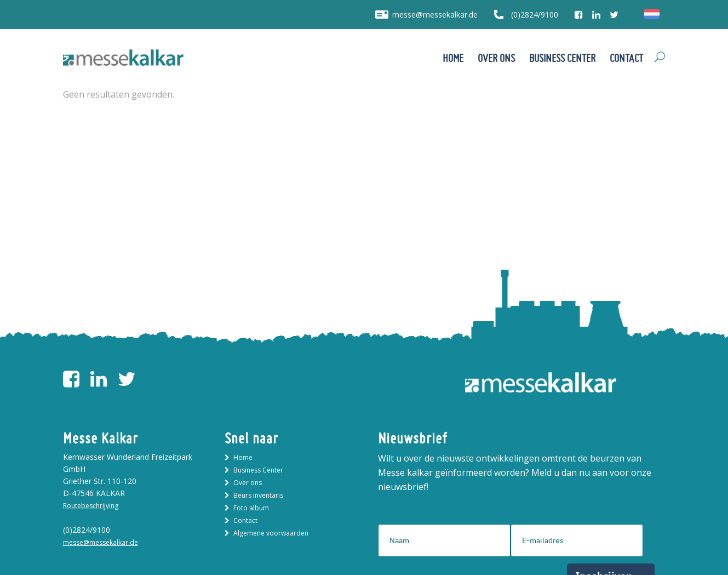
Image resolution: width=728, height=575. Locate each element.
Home (243, 457)
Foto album (251, 508)
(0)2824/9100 (535, 15)
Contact (245, 520)
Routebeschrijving (91, 506)
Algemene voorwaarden (271, 533)
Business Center (258, 470)
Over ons (248, 483)
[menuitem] (652, 14)
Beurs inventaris (258, 495)
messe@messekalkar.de (435, 15)
